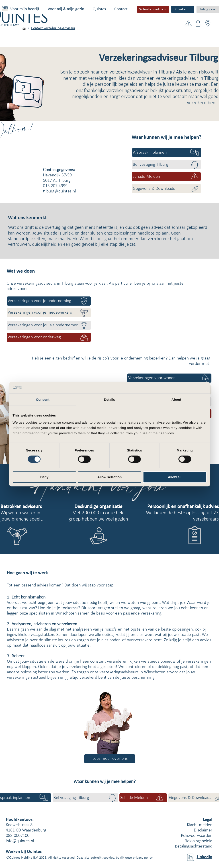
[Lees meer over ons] (110, 759)
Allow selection (109, 477)
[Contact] (183, 9)
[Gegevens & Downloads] (166, 189)
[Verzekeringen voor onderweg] (49, 337)
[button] (25, 9)
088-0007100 (18, 836)
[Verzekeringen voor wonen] (169, 378)
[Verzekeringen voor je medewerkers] (49, 313)
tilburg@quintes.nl (59, 191)
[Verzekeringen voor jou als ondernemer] (49, 325)
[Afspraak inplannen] (167, 152)
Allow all (175, 477)
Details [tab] (110, 399)
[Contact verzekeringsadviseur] (53, 28)
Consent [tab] (43, 399)
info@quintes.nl (20, 841)
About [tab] (176, 399)
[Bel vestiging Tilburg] (166, 164)
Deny (44, 477)
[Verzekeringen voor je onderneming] (49, 301)
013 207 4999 (55, 186)
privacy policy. (143, 858)
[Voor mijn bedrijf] (24, 28)
